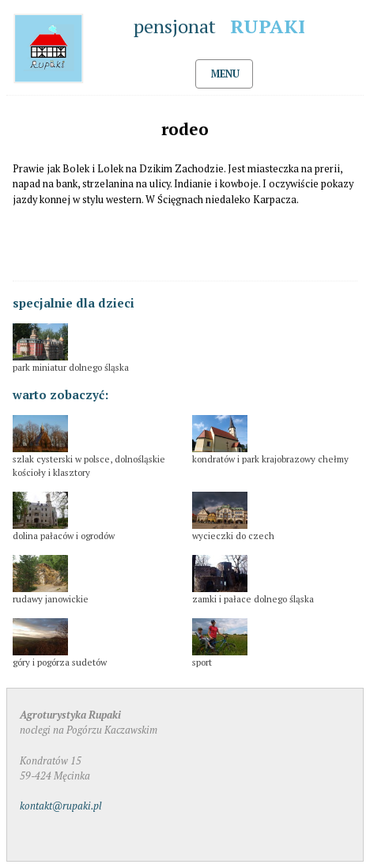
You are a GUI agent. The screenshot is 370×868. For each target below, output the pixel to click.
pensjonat (224, 26)
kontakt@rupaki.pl (61, 806)
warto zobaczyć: (60, 394)
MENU (225, 74)
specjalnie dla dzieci (74, 303)
